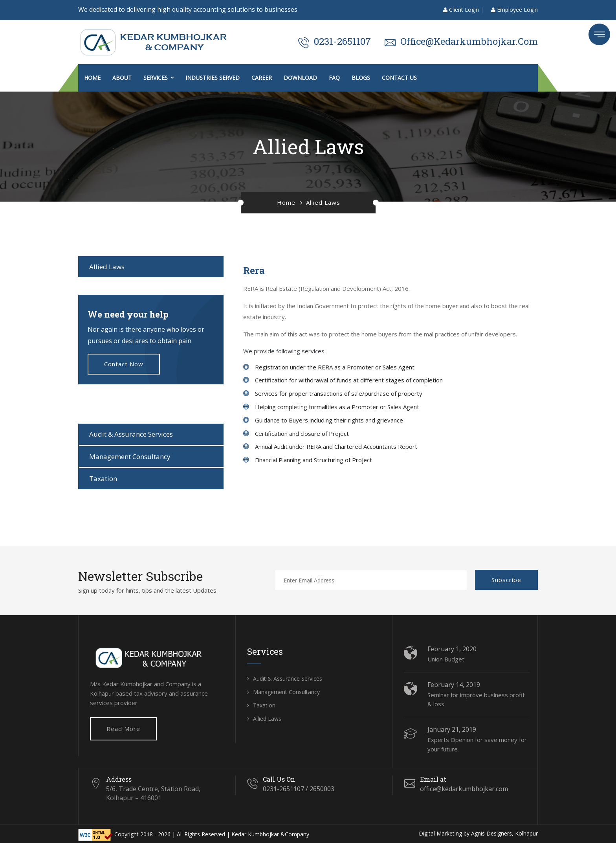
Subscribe (506, 580)
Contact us (399, 78)
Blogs (361, 78)
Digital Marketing (440, 833)
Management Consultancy (130, 456)
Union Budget (446, 659)
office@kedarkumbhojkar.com (469, 41)
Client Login (461, 10)
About (122, 78)
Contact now (124, 364)
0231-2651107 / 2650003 (299, 789)
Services (156, 78)
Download (300, 78)
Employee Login (514, 10)
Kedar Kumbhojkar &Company (270, 834)
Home (92, 78)
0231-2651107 (342, 41)
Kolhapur (526, 833)
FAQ (334, 78)
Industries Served (213, 78)
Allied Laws (107, 267)
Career (262, 78)
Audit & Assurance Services (131, 434)
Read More (123, 729)
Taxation (103, 478)
